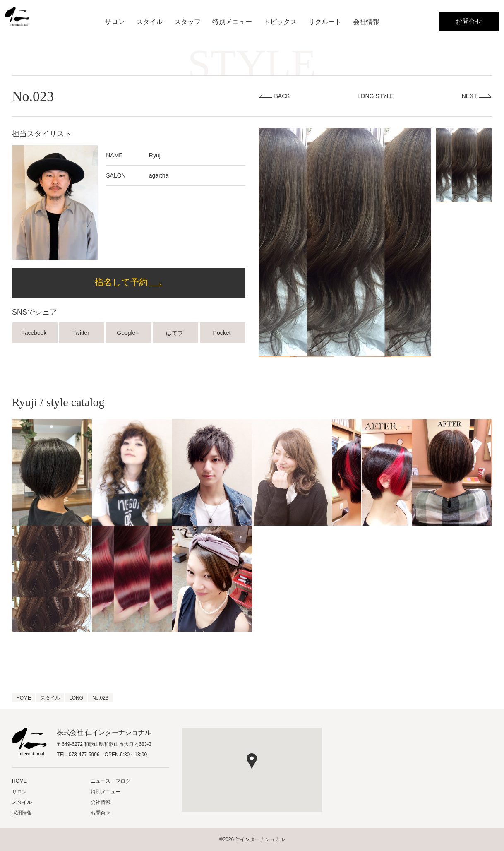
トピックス (280, 22)
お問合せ (469, 21)
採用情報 (22, 813)
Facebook (35, 333)
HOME (19, 781)
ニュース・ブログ (110, 781)
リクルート (325, 22)
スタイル (149, 22)
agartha (159, 175)
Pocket (223, 333)
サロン (115, 22)
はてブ (175, 333)
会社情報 (366, 22)
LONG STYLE (376, 96)
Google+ (128, 333)
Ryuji (155, 155)
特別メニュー (232, 22)
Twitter (82, 333)
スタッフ (187, 22)
